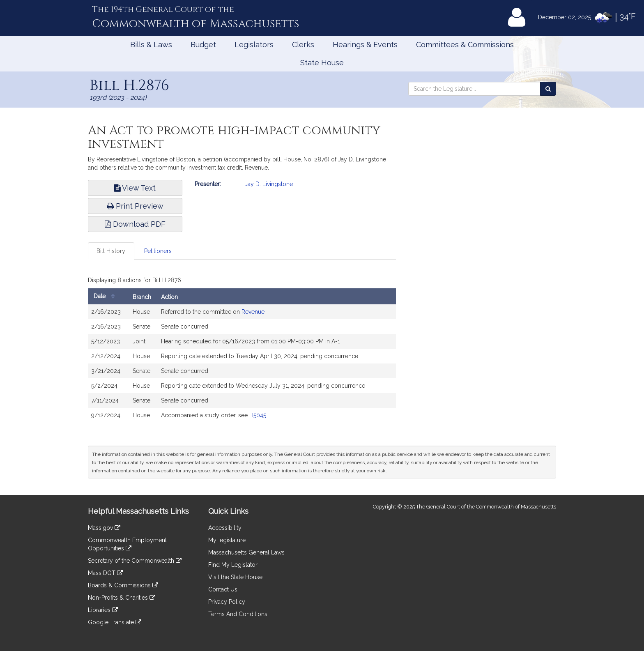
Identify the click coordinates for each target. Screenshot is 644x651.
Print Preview (135, 206)
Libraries (103, 610)
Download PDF (135, 224)
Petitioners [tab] (158, 251)
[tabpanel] (242, 350)
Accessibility (225, 528)
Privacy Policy (227, 602)
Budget (203, 45)
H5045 (258, 415)
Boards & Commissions (123, 585)
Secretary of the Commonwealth (135, 561)
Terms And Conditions (238, 614)
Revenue (253, 312)
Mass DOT (105, 573)
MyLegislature (227, 540)
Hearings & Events (365, 45)
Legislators (254, 45)
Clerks (303, 45)
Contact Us (223, 589)
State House (322, 63)
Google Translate (115, 622)
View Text (135, 188)
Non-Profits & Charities (122, 598)
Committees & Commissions (465, 45)
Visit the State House (235, 577)
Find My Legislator (233, 565)
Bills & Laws (151, 45)
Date (106, 296)
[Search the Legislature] (548, 89)
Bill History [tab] (111, 251)
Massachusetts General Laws (246, 552)
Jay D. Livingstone (269, 184)
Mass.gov (104, 528)
